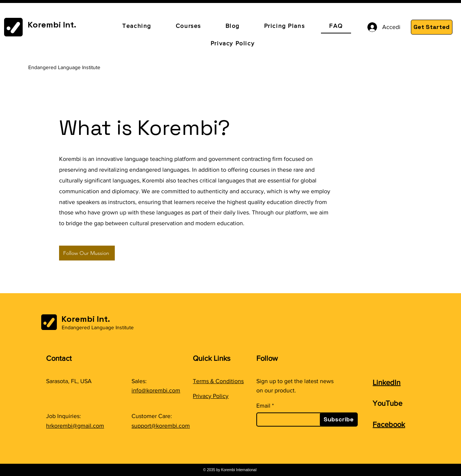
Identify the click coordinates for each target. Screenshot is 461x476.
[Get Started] (432, 27)
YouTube (387, 403)
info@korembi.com (156, 390)
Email (263, 406)
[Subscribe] (339, 420)
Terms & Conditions (218, 381)
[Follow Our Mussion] (87, 253)
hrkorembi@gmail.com (75, 426)
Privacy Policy (211, 396)
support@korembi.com (161, 426)
